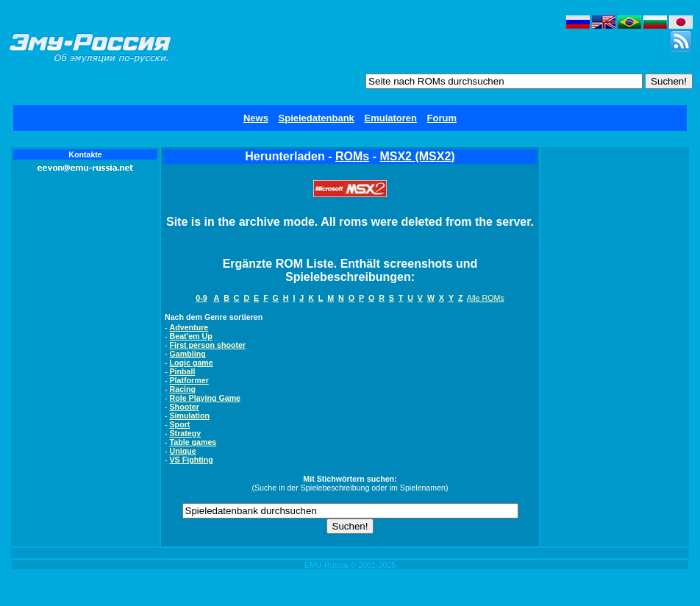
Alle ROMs (486, 298)
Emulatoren (390, 118)
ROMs (352, 156)
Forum (442, 118)
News (256, 118)
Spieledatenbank (317, 118)
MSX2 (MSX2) (417, 156)
